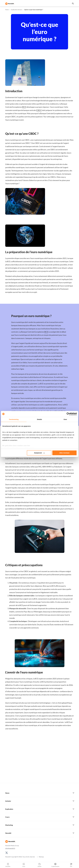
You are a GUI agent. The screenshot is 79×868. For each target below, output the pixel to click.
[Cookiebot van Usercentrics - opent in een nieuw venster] (68, 414)
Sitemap (41, 857)
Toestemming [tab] (14, 419)
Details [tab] (40, 419)
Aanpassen (39, 453)
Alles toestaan (64, 453)
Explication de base (16, 10)
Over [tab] (65, 419)
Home (7, 10)
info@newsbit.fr (10, 848)
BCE (24, 107)
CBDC (39, 110)
